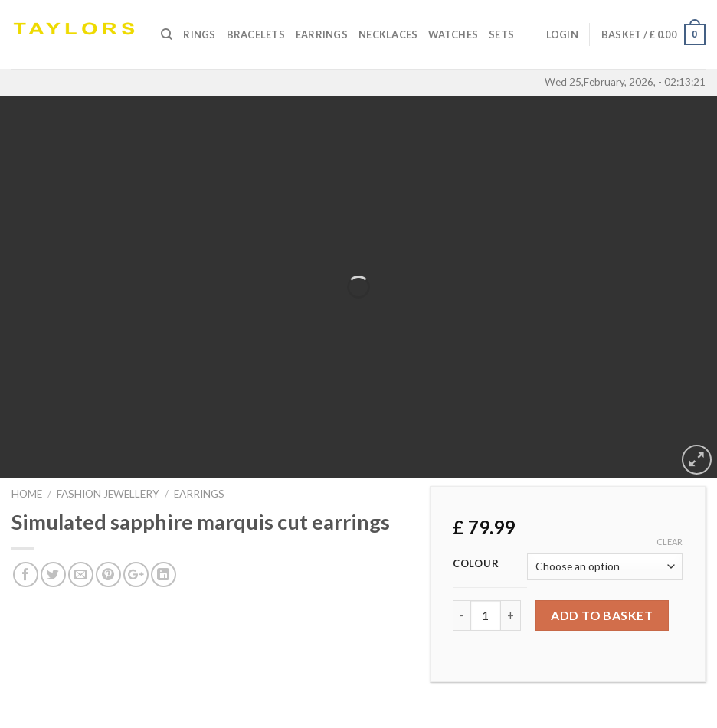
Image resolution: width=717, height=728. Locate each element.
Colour (476, 564)
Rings (199, 34)
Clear (670, 542)
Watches (453, 34)
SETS (501, 34)
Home (27, 494)
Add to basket (602, 615)
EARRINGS (199, 494)
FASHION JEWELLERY (108, 494)
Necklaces (388, 34)
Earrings (322, 34)
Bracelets (256, 34)
